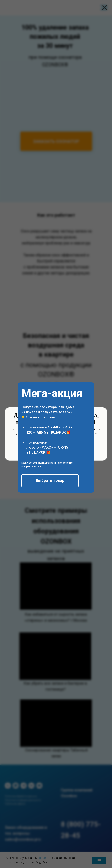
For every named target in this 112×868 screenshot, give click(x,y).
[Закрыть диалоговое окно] (104, 8)
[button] (50, 481)
